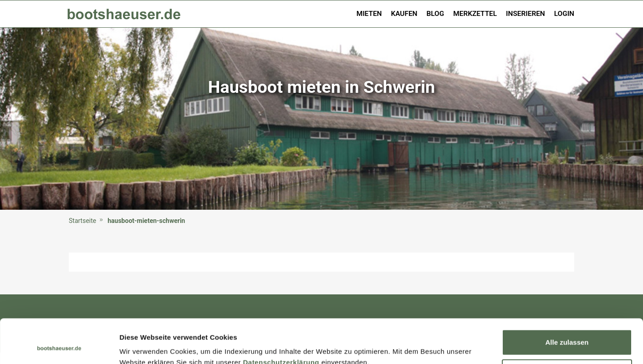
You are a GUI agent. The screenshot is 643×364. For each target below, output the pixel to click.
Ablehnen (567, 331)
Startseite (82, 221)
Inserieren (526, 14)
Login (564, 14)
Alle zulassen (567, 301)
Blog (436, 14)
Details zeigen (142, 346)
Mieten (369, 14)
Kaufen (404, 14)
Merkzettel (475, 14)
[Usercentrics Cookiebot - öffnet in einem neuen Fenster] (59, 346)
